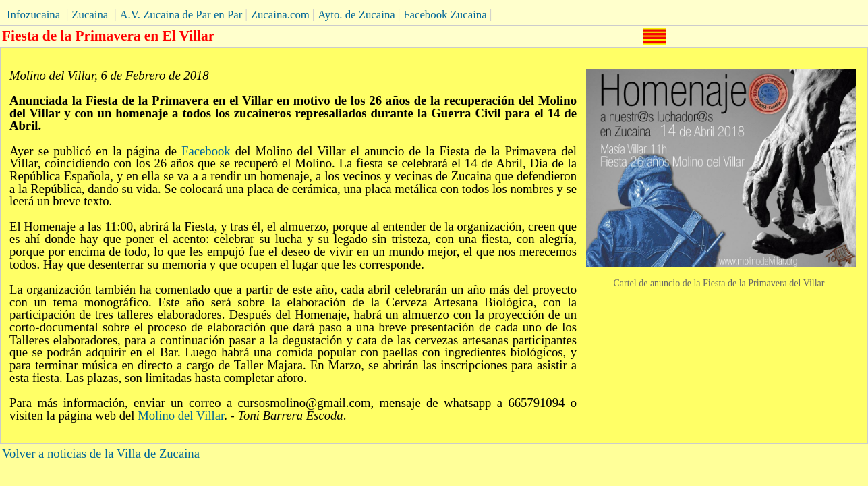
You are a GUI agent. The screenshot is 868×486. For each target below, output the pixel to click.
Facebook (206, 151)
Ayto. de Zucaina (356, 15)
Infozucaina (33, 15)
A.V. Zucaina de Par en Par (181, 15)
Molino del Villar (181, 415)
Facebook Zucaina (445, 15)
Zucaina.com (280, 15)
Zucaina (90, 15)
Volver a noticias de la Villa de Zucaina (101, 453)
